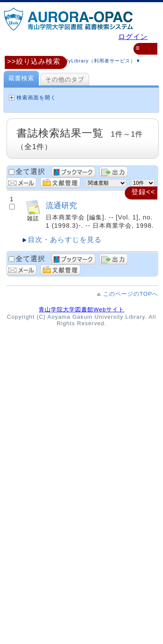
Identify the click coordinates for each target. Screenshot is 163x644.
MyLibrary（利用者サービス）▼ (95, 59)
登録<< (143, 192)
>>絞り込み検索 (34, 61)
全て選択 (30, 172)
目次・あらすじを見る (65, 240)
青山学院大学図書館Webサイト (81, 309)
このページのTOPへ (131, 294)
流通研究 (61, 205)
